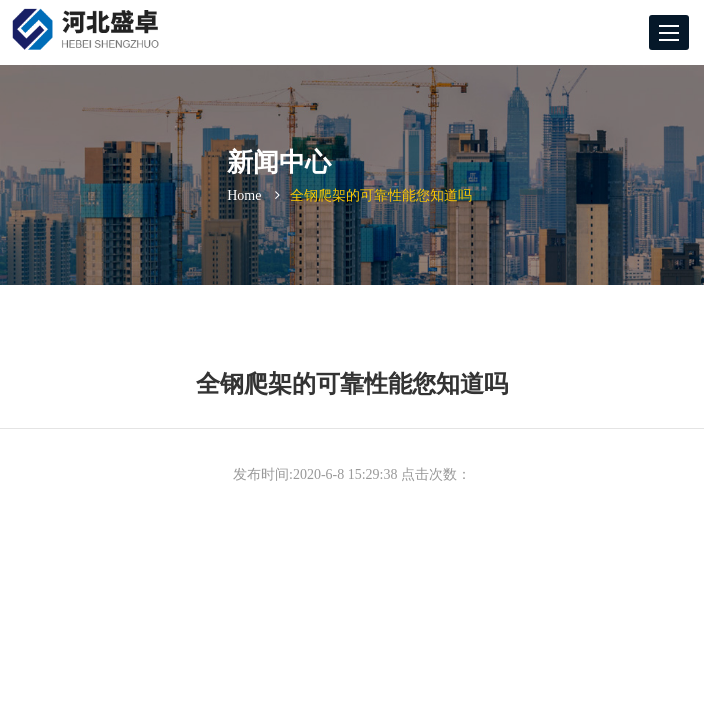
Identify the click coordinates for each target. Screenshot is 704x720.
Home (244, 195)
